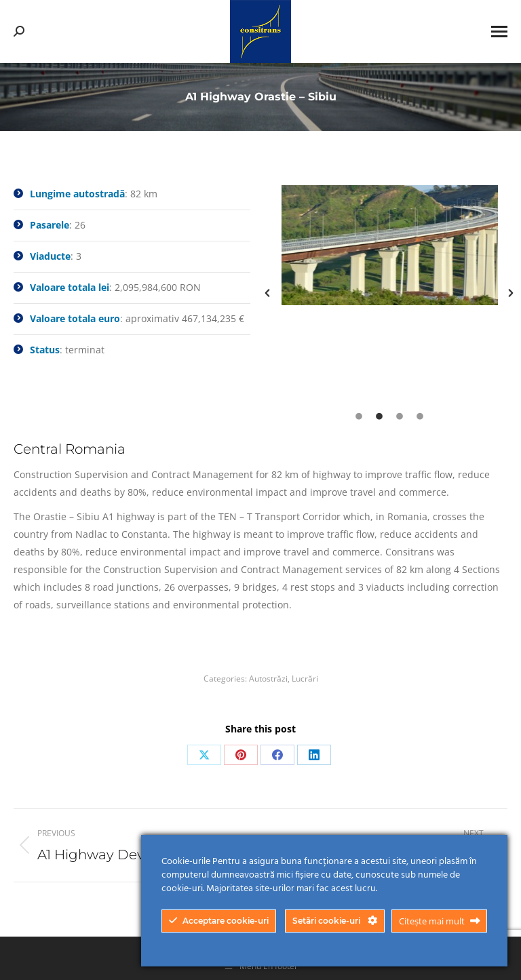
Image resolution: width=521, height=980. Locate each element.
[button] (267, 293)
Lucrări (305, 679)
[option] (389, 245)
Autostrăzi (268, 679)
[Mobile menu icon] (499, 32)
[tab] (359, 415)
